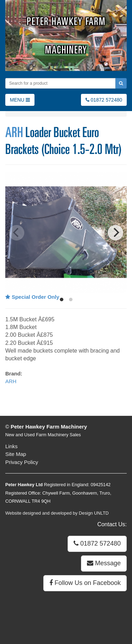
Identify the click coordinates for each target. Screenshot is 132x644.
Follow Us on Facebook (85, 583)
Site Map (16, 454)
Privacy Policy (22, 462)
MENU (20, 100)
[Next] (115, 233)
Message (104, 563)
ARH (14, 132)
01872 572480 (104, 100)
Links (11, 446)
